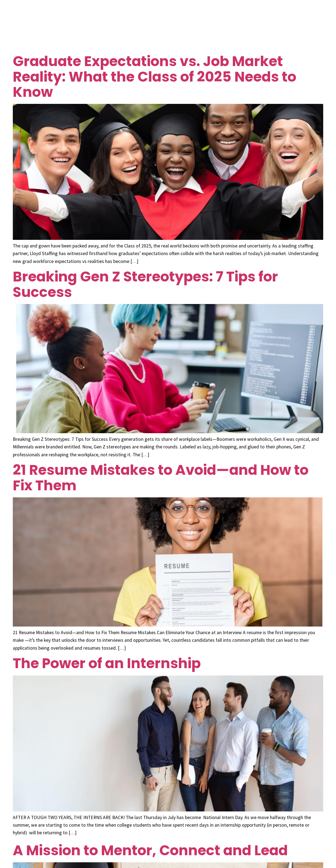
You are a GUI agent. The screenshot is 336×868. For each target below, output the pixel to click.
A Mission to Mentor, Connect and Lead (150, 850)
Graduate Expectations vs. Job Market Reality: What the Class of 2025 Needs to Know (155, 77)
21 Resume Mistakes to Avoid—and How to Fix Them (161, 478)
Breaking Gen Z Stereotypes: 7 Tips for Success (145, 284)
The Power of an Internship (107, 663)
